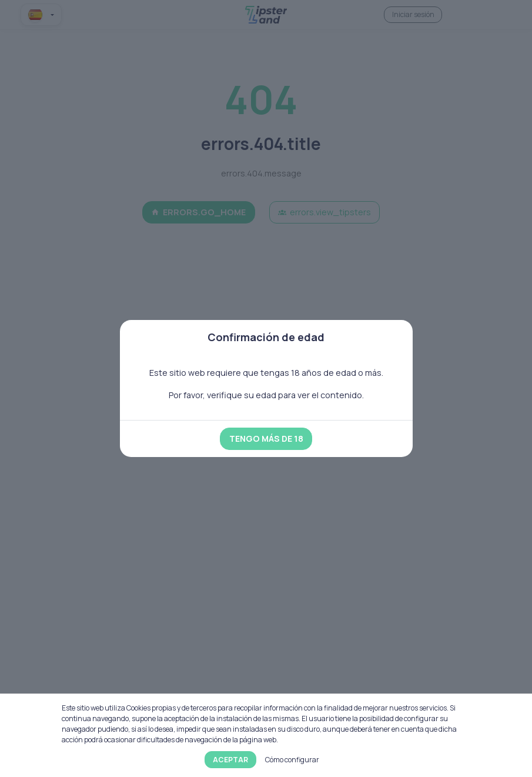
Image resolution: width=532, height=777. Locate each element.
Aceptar (230, 760)
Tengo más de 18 (266, 438)
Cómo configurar (292, 760)
